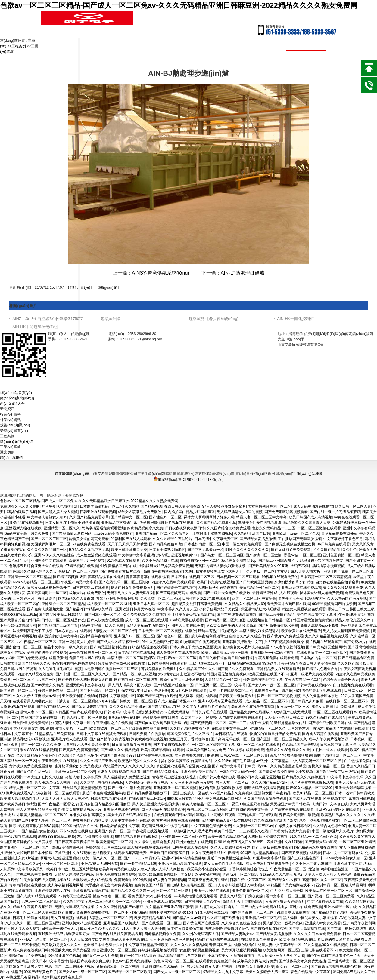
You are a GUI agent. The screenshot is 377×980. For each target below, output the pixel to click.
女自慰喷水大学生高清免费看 (86, 745)
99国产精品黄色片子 (40, 972)
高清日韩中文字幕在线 (330, 804)
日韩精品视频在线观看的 (168, 663)
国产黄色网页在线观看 (201, 923)
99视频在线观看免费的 (280, 577)
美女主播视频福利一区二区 (270, 506)
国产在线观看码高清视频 (237, 615)
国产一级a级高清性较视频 (62, 847)
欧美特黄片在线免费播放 (301, 631)
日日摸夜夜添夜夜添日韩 (185, 528)
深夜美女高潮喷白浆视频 (299, 815)
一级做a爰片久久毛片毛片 (191, 831)
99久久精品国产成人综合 (326, 717)
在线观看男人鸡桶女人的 (33, 701)
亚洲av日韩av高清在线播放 (184, 858)
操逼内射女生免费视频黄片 (132, 588)
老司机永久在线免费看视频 (253, 707)
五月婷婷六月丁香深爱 (306, 728)
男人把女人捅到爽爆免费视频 (347, 631)
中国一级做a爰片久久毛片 (333, 831)
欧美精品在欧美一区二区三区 (329, 891)
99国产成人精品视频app (260, 853)
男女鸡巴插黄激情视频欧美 (84, 788)
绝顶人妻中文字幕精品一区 (280, 945)
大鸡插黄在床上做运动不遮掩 (182, 674)
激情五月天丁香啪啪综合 (189, 739)
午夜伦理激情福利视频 (357, 615)
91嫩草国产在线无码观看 (200, 642)
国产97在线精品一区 (53, 707)
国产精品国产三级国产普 (58, 625)
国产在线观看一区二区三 (161, 923)
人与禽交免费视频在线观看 (240, 717)
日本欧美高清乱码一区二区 (101, 506)
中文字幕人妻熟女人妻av (47, 517)
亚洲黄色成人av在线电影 (163, 902)
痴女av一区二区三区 (293, 707)
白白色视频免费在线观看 (353, 685)
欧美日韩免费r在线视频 (215, 582)
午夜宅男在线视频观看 (150, 831)
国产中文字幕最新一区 (205, 550)
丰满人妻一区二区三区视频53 (131, 658)
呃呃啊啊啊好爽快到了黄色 (227, 929)
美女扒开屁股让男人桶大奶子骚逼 (304, 571)
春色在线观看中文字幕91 (317, 615)
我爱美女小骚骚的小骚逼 (207, 869)
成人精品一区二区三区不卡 (267, 701)
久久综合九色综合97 (329, 826)
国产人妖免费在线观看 (105, 620)
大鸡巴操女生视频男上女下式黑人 (212, 571)
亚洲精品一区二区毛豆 (263, 918)
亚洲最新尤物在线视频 (23, 528)
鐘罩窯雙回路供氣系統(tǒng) (214, 319)
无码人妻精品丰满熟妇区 (146, 625)
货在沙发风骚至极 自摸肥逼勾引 (187, 761)
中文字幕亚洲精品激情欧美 (147, 945)
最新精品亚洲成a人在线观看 (275, 593)
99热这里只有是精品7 (280, 663)
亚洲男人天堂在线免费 (186, 625)
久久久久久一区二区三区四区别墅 (33, 923)
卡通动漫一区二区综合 (240, 874)
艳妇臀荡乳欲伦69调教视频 (27, 739)
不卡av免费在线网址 (76, 831)
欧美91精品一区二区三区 (313, 793)
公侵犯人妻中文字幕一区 (71, 723)
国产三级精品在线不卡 (305, 858)
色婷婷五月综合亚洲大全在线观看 (36, 566)
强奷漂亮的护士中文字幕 (58, 636)
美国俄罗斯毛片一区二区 (51, 544)
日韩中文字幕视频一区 (117, 696)
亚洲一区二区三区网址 (60, 864)
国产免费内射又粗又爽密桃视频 (117, 934)
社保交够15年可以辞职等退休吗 (143, 690)
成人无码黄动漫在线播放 (313, 506)
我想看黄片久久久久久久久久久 (129, 766)
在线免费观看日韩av (170, 815)
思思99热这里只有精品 (250, 804)
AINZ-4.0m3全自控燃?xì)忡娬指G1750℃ (48, 319)
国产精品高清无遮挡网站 (72, 533)
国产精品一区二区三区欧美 (129, 972)
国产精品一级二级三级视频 (134, 674)
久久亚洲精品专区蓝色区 (36, 755)
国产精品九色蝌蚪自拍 (320, 669)
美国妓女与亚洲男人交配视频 (29, 966)
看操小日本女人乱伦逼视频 (181, 680)
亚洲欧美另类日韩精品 (199, 772)
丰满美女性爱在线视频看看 (260, 523)
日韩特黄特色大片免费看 (290, 831)
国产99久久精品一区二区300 (310, 788)
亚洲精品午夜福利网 (96, 636)
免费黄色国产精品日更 (91, 820)
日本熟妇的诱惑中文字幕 (248, 809)
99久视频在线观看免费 (246, 750)
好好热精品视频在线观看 (148, 647)
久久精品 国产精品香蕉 (143, 506)
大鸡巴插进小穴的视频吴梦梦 (320, 561)
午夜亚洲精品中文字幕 (79, 582)
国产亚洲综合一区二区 (98, 690)
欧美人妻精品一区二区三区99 (206, 804)
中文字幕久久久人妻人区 (177, 609)
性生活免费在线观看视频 (116, 874)
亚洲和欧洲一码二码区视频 (272, 653)
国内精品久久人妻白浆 (76, 598)
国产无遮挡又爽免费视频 (291, 550)
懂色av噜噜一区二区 (109, 896)
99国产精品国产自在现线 (157, 696)
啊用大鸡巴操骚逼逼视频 (264, 788)
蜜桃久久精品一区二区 (326, 766)
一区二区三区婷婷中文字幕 (213, 745)
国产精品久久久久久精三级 (132, 891)
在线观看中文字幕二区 (229, 728)
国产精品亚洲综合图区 (276, 561)
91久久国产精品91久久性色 (335, 550)
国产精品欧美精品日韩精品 (61, 615)
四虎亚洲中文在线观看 (285, 842)
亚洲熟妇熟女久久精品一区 (163, 966)
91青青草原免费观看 (293, 912)
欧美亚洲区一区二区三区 (20, 847)
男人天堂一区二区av (232, 782)
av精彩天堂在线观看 (187, 620)
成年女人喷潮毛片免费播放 (140, 512)
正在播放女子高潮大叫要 (254, 966)
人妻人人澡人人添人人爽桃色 (65, 799)
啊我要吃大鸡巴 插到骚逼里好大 (64, 934)
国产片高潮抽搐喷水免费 (278, 625)
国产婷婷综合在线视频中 (176, 588)
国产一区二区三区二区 (49, 539)
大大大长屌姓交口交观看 (90, 939)
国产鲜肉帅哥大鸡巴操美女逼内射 (85, 680)
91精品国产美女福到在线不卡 (290, 885)
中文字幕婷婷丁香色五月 (343, 539)
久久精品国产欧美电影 (300, 745)
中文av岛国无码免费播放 (132, 961)
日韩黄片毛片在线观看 (209, 712)
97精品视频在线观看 (82, 566)
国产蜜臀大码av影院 (321, 842)
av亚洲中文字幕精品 (272, 761)
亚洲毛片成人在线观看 (69, 739)
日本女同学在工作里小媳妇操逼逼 (72, 523)
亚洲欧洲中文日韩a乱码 (352, 864)
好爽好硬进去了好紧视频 (47, 653)
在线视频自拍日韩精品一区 (269, 620)
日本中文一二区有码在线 (343, 853)
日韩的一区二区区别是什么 (63, 620)
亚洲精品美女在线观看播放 (278, 669)
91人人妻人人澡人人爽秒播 (143, 929)
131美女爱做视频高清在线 (194, 615)
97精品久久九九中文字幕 (89, 550)
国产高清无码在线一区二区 (232, 739)
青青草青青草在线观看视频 (148, 577)
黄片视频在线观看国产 (324, 642)
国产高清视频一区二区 (208, 723)
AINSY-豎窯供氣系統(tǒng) (161, 273)
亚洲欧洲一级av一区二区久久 (296, 533)
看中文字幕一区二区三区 (286, 896)
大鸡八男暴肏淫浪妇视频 (33, 728)
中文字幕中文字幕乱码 (136, 555)
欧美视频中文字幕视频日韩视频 (349, 799)
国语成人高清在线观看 (320, 734)
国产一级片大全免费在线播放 (227, 593)
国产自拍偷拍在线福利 (269, 929)
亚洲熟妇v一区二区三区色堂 (183, 837)
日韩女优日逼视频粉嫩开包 (49, 588)
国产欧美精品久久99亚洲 (268, 566)
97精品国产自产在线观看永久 (78, 712)
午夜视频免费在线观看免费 (276, 658)
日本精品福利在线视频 (136, 653)
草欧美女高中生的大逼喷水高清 (231, 625)
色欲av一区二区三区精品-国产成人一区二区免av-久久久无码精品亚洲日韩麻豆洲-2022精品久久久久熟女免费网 (179, 5)
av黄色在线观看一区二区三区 (93, 653)
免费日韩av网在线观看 (87, 658)
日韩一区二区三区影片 (174, 891)
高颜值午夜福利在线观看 (163, 571)
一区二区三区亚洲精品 (357, 842)
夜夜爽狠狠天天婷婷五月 (285, 902)
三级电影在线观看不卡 (207, 663)
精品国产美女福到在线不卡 (43, 717)
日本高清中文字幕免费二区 (216, 539)
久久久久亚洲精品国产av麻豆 (120, 907)
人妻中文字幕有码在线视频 (132, 820)
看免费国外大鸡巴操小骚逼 (288, 604)
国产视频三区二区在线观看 (136, 680)
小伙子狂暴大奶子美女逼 (219, 609)
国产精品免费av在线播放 (249, 712)
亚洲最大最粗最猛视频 (353, 788)
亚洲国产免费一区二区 (112, 831)
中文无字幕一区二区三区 (51, 820)
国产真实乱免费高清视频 (79, 750)
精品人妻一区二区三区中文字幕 (261, 517)
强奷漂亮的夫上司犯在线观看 (318, 690)
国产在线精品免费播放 (160, 772)
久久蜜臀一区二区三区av (160, 598)
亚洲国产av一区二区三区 (134, 636)
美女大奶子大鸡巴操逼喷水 (130, 815)
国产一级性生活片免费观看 (130, 788)
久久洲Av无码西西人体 (201, 934)
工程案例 (19, 46)
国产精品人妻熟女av (237, 934)
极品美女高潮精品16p (239, 561)
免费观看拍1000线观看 (133, 880)
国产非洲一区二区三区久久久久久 (83, 674)
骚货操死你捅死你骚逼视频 (74, 663)
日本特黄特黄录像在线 (155, 755)
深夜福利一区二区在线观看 (58, 793)
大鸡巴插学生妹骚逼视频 (218, 588)
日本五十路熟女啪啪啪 (167, 550)
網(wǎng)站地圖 (310, 474)
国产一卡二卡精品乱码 (142, 858)
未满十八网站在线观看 (189, 690)
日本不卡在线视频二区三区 (193, 577)
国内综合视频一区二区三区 (252, 912)
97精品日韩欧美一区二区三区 (128, 701)
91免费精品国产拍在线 (118, 566)
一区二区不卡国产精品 (129, 912)
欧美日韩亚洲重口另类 (129, 550)
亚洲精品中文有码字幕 (119, 523)
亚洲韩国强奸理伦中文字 (242, 642)
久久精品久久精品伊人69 (245, 604)
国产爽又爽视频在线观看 (301, 853)
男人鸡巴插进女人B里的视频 (240, 512)
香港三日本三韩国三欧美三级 (351, 609)
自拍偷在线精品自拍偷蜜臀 (337, 582)
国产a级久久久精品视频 (120, 750)
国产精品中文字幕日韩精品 (234, 766)
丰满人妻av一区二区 (259, 571)
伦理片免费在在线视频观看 (312, 782)
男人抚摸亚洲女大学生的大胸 (156, 804)
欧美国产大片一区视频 (87, 561)
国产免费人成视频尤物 (45, 609)
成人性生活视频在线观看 (96, 555)
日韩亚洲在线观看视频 (98, 512)
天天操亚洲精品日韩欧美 (284, 717)
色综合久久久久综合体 (247, 636)
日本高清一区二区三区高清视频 (326, 577)
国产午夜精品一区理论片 (58, 804)
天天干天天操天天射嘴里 (127, 544)
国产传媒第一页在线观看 (257, 815)
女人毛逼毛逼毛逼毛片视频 (60, 669)
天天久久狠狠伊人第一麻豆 (267, 972)
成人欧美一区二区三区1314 (109, 604)
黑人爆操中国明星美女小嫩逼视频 (310, 918)
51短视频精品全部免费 (150, 728)
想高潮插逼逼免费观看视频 (103, 528)
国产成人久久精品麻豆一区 (118, 642)
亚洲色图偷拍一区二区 (341, 555)
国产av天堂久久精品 (47, 685)
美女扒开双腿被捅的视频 (201, 874)
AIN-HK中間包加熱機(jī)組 (35, 327)
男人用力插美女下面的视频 (130, 685)
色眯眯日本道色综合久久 (103, 945)
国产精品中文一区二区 (129, 517)
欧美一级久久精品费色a (227, 837)
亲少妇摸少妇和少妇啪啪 (294, 582)
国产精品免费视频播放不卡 (149, 793)
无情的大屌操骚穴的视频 (74, 874)
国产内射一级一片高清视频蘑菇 (335, 512)
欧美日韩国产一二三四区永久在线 (241, 831)
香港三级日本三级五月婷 (207, 809)
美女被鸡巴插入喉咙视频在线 (47, 880)
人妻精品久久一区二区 (223, 680)
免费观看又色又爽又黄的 (20, 506)
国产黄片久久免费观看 (285, 636)
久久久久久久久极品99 (189, 945)
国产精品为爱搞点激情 (258, 539)
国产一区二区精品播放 (138, 956)
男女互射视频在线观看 (69, 918)
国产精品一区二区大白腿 (225, 620)
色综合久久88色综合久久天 (34, 571)
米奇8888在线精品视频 (19, 615)
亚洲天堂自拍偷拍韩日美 (20, 620)
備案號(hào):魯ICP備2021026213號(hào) (191, 480)
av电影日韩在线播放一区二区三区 (111, 669)
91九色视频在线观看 (212, 912)
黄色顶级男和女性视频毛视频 (165, 826)
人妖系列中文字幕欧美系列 (22, 869)
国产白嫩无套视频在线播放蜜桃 (290, 544)
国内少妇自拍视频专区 (171, 745)
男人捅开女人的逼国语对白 (217, 907)
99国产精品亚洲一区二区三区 (338, 755)
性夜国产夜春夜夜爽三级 (90, 961)
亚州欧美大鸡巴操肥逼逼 (82, 923)
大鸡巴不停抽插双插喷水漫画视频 (318, 566)
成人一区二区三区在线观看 (147, 620)
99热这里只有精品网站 (185, 799)
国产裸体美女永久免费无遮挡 (302, 961)
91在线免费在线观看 (89, 544)
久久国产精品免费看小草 (89, 517)
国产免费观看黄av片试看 (121, 571)
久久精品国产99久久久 (197, 669)
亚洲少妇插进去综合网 (18, 625)
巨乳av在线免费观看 (306, 907)
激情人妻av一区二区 (36, 712)
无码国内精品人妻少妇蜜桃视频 (221, 566)
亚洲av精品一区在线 (340, 907)
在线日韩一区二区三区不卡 (347, 701)
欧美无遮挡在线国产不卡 (268, 674)
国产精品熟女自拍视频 (39, 831)
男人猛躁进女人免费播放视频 (127, 777)
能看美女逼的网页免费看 (89, 539)
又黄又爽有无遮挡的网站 (208, 880)
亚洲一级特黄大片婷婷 (76, 642)
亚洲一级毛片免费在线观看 (312, 674)
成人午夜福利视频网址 (209, 636)
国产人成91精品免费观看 (36, 896)
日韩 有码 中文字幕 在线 (123, 712)
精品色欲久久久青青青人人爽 (307, 523)
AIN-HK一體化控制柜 (295, 319)
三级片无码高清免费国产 (114, 533)
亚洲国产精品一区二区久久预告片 (163, 533)
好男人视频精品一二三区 (58, 690)
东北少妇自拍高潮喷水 (88, 815)
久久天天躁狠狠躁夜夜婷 (230, 847)
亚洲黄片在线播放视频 (121, 809)
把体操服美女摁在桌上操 (62, 977)
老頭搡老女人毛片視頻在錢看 (246, 647)
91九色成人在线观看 (123, 561)
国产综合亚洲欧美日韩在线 (330, 723)
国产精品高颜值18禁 (165, 544)
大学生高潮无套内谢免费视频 (109, 885)
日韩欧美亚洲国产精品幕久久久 (25, 663)
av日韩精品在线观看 (231, 734)
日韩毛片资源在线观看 (31, 918)
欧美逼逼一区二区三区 (18, 690)
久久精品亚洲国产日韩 (252, 533)
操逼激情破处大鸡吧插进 (260, 609)
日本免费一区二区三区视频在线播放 (167, 631)
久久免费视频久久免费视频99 (147, 615)
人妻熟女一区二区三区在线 (114, 631)
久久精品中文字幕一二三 (83, 902)
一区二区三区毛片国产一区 (34, 680)
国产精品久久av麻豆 (307, 701)
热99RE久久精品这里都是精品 (282, 766)
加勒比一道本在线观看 (330, 750)
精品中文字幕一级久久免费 (28, 533)
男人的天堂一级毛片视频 (86, 717)
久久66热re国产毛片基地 (347, 598)
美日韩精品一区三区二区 (259, 588)
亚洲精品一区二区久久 (62, 528)
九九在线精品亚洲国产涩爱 (276, 820)
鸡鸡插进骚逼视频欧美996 (177, 555)
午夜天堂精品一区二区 (303, 680)
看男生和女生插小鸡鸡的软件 (302, 598)
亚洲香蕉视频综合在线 (91, 891)
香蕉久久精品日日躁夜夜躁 (242, 896)
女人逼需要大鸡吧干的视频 (196, 755)
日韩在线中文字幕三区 (248, 880)
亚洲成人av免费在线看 (323, 923)
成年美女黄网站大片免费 (206, 750)
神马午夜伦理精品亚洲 (60, 506)
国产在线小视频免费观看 (347, 929)
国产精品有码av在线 (164, 707)
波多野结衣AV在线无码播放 (167, 712)
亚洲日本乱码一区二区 (151, 604)
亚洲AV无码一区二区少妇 (75, 772)
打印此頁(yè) (80, 287)
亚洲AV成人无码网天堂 (100, 864)
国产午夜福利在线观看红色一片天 (334, 956)
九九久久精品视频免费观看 (327, 636)
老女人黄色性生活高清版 (224, 864)
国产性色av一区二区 (165, 517)
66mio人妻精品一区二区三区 (36, 582)
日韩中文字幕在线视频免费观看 (102, 734)
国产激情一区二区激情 (263, 555)
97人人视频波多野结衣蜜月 (224, 506)
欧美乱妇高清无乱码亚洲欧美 (225, 653)
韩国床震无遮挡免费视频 (313, 620)
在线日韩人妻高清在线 (182, 506)
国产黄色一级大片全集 (100, 956)
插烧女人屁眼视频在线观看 (304, 609)
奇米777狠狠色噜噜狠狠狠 (117, 598)
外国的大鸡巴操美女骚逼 (71, 950)
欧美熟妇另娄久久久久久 (138, 761)
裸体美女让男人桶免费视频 (321, 593)
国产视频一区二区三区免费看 (331, 896)
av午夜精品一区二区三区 (36, 642)
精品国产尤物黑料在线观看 (348, 728)
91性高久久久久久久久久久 (247, 550)
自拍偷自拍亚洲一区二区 (200, 561)
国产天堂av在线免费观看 (272, 847)
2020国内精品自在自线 (79, 826)
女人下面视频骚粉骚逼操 (284, 642)
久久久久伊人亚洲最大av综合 (36, 696)
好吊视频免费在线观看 (160, 717)
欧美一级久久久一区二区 (102, 858)
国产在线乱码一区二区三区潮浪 (124, 582)
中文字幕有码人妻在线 (325, 902)
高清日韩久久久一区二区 (322, 880)
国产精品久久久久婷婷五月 (304, 777)
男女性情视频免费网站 (31, 723)
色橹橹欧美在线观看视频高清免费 (120, 853)
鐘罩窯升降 (110, 319)
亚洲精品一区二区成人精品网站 (341, 885)
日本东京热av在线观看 (91, 588)
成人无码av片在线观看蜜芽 (163, 809)
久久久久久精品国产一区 (47, 550)
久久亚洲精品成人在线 (160, 561)
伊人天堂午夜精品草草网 (36, 809)
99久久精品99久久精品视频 (326, 945)
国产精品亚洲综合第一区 (173, 685)
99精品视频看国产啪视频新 (334, 604)
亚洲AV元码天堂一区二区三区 (44, 939)
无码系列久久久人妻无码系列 (130, 593)
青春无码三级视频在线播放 (174, 777)
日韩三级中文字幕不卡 (338, 745)
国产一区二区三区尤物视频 (279, 696)
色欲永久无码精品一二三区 (274, 528)
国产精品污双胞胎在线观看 (316, 847)
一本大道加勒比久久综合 (43, 777)
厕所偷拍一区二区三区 (23, 647)
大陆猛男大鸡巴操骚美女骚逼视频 (166, 566)
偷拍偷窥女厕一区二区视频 (118, 966)
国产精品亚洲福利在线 (108, 647)
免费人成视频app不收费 (319, 625)
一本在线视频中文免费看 (33, 874)
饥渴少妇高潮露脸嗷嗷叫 (158, 874)
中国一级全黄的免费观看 (242, 544)
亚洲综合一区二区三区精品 (29, 577)
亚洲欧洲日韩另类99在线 (135, 609)
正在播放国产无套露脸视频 (300, 539)
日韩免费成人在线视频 (191, 847)
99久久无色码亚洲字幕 (160, 642)
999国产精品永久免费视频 (232, 793)
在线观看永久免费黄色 (259, 939)
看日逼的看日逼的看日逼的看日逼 (226, 658)
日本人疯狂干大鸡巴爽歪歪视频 (195, 647)
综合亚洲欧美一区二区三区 (114, 950)
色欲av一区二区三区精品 (78, 571)
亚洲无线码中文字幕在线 (86, 685)
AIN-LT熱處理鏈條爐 (243, 273)
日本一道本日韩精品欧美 (355, 793)
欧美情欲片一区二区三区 (109, 728)
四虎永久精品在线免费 (36, 674)
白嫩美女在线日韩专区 (293, 826)
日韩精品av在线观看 (244, 663)
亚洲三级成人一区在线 (191, 793)
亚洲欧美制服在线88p (79, 696)
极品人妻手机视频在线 (129, 939)
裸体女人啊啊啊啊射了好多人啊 (209, 517)
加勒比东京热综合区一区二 (194, 885)
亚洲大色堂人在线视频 (194, 842)
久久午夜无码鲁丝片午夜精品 (206, 707)
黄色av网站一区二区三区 (174, 961)
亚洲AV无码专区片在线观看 (221, 701)
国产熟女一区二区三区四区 (222, 555)
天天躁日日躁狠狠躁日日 (170, 853)
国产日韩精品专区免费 (356, 658)
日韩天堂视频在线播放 (109, 799)
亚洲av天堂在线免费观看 (301, 588)
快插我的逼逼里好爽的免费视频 (275, 734)
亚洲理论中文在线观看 (49, 561)
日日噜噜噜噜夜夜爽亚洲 (132, 745)
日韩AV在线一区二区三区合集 (244, 755)
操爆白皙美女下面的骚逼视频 (231, 956)
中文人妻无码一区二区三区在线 (316, 761)
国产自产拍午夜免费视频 (109, 739)
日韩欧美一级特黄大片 (237, 696)
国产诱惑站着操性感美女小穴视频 (286, 772)
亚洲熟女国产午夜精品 (273, 793)
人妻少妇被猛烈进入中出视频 (241, 885)
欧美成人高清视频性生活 (20, 799)
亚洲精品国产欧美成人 (121, 923)
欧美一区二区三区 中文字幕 (254, 598)
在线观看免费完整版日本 (215, 961)
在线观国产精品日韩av (147, 799)
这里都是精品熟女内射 (288, 723)
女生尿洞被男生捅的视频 (199, 950)
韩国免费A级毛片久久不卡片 (190, 734)
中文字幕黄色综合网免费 (211, 826)
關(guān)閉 (108, 287)
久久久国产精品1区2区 (270, 782)
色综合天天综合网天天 (341, 680)
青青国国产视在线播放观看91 (233, 945)
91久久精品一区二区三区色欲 (313, 837)
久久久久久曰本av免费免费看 (317, 934)
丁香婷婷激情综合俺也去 (248, 869)
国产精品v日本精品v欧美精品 (89, 609)
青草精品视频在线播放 (339, 533)
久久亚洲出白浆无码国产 (312, 864)
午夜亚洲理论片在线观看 (112, 723)
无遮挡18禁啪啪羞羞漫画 (328, 869)
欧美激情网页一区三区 (114, 842)
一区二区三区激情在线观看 (319, 528)
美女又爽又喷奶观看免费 (343, 588)
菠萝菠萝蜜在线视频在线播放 (122, 663)
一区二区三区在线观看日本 (335, 712)
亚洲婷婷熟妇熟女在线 (52, 891)
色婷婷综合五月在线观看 (105, 847)
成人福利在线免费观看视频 (149, 847)
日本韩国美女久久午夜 (203, 902)
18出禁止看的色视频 (64, 956)
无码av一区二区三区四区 (41, 902)
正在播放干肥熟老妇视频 (212, 533)
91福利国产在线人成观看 (131, 539)
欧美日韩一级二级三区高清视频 (72, 869)
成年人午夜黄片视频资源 (329, 739)
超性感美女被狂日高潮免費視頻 (197, 604)
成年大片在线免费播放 (87, 593)
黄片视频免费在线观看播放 (31, 766)
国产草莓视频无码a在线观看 (179, 593)
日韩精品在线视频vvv (314, 685)
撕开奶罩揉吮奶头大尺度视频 (78, 766)
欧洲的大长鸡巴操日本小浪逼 (29, 853)
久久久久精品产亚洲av (128, 707)
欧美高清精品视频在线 (117, 869)
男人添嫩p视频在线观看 (198, 696)
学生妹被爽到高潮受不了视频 (29, 631)
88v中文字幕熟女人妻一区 (346, 858)
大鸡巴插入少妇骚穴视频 (268, 837)
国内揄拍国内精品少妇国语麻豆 (189, 512)
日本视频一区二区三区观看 (238, 577)
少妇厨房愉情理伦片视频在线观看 (167, 523)
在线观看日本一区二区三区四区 (322, 653)
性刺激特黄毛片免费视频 (25, 956)
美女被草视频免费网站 (223, 799)
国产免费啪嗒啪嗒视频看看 (286, 512)
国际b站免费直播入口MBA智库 (34, 826)
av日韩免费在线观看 (334, 544)
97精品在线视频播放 (27, 523)
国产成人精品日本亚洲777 (175, 701)
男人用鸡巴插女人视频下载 (56, 782)
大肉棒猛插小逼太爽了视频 (147, 782)
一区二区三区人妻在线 (38, 912)
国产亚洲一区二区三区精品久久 (282, 739)
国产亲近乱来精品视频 (89, 707)
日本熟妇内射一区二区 (202, 544)
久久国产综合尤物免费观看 (229, 528)
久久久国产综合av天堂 (355, 663)
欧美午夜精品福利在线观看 (162, 750)
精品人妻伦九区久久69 (354, 620)
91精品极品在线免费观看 (54, 734)
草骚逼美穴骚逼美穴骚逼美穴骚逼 (183, 766)
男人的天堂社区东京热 (320, 696)
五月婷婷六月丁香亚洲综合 (34, 598)
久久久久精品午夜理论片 (173, 539)
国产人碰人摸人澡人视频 (58, 512)
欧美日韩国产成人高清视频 (310, 517)
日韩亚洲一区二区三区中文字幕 (220, 685)
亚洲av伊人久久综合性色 (54, 555)
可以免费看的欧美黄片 (159, 669)
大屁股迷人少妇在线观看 (92, 880)
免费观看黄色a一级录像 (273, 690)
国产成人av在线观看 (305, 799)
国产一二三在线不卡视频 (248, 723)
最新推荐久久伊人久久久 (100, 929)
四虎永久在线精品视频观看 (173, 582)
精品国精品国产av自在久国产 (182, 956)
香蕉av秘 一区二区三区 (302, 555)
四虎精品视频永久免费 (145, 528)
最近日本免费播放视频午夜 (104, 793)
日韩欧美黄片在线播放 (147, 734)
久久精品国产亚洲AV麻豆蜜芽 (169, 907)
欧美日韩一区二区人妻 (353, 506)
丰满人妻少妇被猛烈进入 (259, 631)
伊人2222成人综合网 (287, 891)
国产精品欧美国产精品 (276, 615)
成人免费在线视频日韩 (31, 950)
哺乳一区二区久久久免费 (41, 745)
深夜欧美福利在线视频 (149, 739)
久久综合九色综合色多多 (78, 755)
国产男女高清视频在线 (307, 929)
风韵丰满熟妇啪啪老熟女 (218, 631)
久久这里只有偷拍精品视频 (101, 782)
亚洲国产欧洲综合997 (117, 755)
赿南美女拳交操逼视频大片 (80, 809)
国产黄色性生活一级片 (34, 772)
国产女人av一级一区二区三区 (271, 685)
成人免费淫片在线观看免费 (178, 653)
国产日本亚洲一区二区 (103, 615)
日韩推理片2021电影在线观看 (206, 598)
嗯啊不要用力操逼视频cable (171, 912)
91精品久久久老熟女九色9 (282, 874)
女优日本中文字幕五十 (50, 961)
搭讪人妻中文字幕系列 (83, 777)
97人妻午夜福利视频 (288, 647)
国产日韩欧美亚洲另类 (254, 582)
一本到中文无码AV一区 (238, 772)
